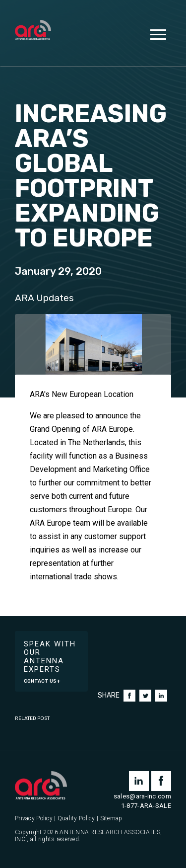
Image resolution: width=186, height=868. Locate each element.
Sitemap (111, 819)
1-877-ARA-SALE (146, 806)
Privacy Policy (34, 819)
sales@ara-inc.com (142, 796)
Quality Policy (76, 819)
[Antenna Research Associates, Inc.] (33, 31)
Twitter (145, 696)
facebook (161, 781)
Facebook (129, 696)
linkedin (139, 781)
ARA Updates (44, 298)
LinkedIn (161, 696)
